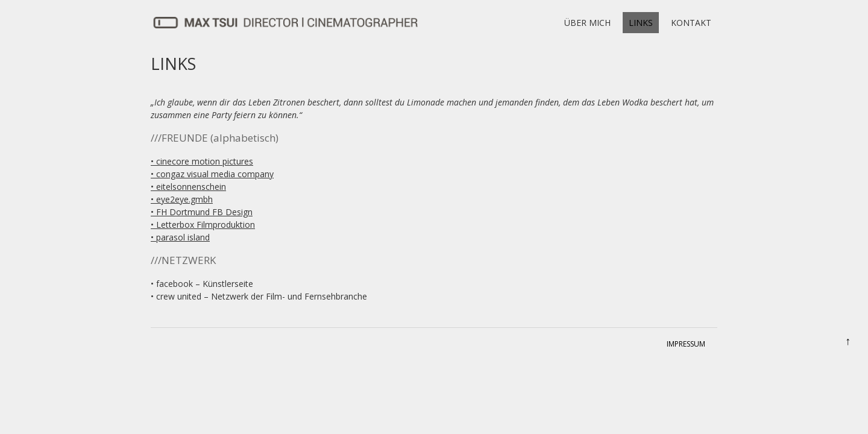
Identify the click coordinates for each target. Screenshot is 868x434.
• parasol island (180, 237)
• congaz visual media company (212, 174)
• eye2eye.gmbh (182, 199)
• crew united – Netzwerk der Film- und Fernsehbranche (259, 296)
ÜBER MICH (587, 23)
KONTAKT (691, 23)
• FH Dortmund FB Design (202, 212)
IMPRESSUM (686, 344)
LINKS (641, 23)
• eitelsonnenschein (188, 187)
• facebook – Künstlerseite (202, 284)
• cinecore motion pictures (202, 161)
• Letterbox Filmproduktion (203, 225)
